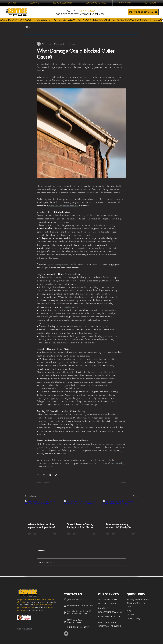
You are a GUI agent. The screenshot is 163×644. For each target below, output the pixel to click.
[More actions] (125, 44)
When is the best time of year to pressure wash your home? (42, 526)
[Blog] (129, 611)
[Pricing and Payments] (138, 600)
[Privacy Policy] (134, 619)
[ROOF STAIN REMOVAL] (110, 616)
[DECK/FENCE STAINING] (110, 612)
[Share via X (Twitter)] (44, 475)
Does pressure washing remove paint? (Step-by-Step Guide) (119, 526)
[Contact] (131, 607)
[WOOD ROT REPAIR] (108, 622)
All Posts (28, 27)
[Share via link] (56, 475)
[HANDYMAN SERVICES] (110, 626)
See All (136, 496)
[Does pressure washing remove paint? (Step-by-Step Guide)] (121, 510)
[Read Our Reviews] (136, 603)
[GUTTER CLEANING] (108, 603)
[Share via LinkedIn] (50, 475)
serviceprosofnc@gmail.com (80, 605)
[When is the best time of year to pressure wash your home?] (42, 510)
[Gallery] (130, 615)
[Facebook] (66, 634)
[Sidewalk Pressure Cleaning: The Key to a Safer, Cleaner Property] (82, 510)
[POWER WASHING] (108, 599)
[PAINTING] (103, 608)
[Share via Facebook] (38, 475)
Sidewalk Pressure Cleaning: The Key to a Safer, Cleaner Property (80, 526)
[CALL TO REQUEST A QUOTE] (143, 12)
